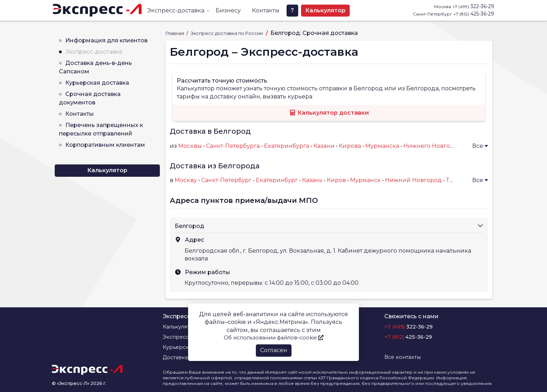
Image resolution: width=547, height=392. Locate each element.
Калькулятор (325, 10)
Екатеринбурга (287, 146)
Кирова (350, 146)
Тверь (455, 180)
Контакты (266, 10)
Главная (175, 33)
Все (480, 146)
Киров (336, 180)
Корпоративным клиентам (105, 145)
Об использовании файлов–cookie (273, 338)
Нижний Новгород (413, 180)
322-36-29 (473, 6)
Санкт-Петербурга (233, 146)
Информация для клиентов (106, 40)
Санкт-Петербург (226, 180)
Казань (312, 180)
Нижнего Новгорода (434, 146)
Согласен (274, 350)
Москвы (190, 146)
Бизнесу (228, 10)
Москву (186, 180)
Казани (324, 146)
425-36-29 (474, 14)
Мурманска (382, 146)
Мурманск (365, 180)
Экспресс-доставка (176, 10)
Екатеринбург (277, 180)
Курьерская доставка (97, 83)
